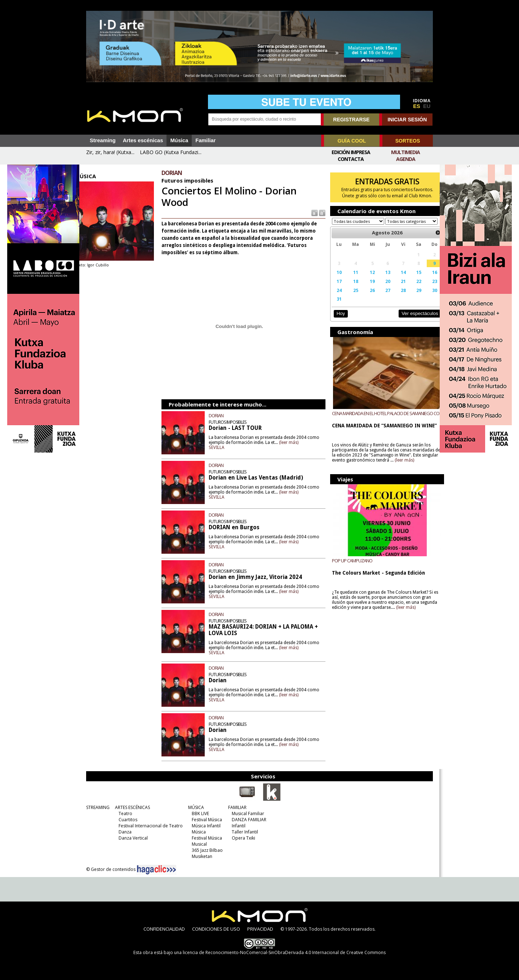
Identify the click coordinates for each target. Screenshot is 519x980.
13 (381, 279)
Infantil (237, 826)
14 (396, 279)
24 (335, 297)
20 (381, 288)
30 (425, 297)
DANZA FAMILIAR (247, 820)
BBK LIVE (199, 813)
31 (335, 306)
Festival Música (205, 820)
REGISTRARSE (351, 120)
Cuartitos (126, 820)
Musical (198, 844)
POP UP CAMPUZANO (349, 567)
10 (335, 279)
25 (351, 297)
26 (367, 297)
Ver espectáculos (410, 320)
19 (367, 288)
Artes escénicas (143, 140)
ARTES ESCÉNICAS (131, 807)
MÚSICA (194, 807)
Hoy (337, 320)
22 (410, 288)
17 (335, 288)
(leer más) (307, 442)
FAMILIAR (236, 807)
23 (425, 288)
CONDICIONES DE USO (216, 929)
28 (396, 297)
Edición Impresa (351, 152)
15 (410, 279)
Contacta (351, 159)
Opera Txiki (242, 838)
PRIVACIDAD (260, 929)
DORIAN (221, 415)
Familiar (205, 140)
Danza (123, 832)
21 (396, 288)
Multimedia (405, 152)
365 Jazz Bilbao (205, 850)
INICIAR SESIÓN (407, 120)
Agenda (406, 159)
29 (410, 297)
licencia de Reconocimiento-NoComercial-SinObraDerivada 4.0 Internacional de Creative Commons (284, 952)
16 (425, 279)
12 (367, 279)
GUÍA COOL (352, 141)
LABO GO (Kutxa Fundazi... (171, 152)
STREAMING (96, 807)
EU (427, 106)
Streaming (103, 140)
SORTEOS (408, 141)
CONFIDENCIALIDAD (164, 929)
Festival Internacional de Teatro (149, 826)
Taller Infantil (243, 832)
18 (351, 288)
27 (381, 297)
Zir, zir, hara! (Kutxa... (110, 152)
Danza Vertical (131, 838)
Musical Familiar (246, 813)
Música (179, 140)
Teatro (124, 813)
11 (351, 279)
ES (417, 106)
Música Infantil (204, 826)
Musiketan (200, 856)
